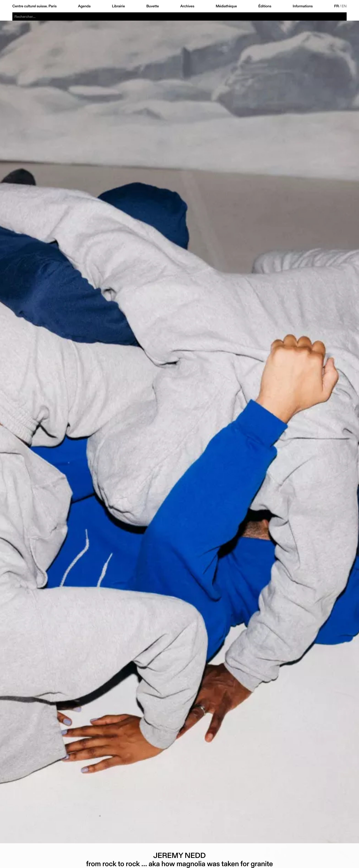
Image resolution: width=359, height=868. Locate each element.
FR (336, 6)
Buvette (153, 6)
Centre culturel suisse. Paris (34, 6)
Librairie (118, 6)
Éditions (265, 6)
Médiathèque (226, 6)
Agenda (84, 6)
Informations (303, 6)
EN (344, 6)
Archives (187, 6)
